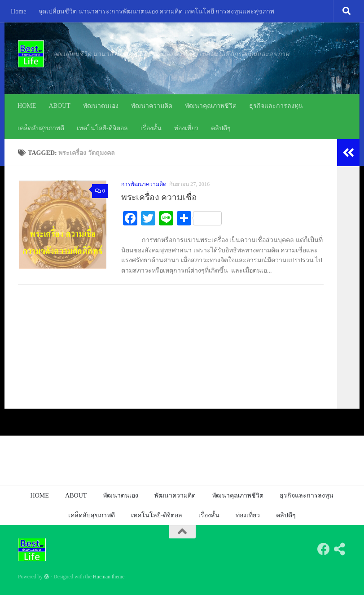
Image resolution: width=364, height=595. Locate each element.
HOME (27, 106)
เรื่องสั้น (151, 128)
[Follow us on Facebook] (324, 549)
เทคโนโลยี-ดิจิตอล (102, 128)
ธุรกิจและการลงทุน (276, 106)
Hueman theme (109, 577)
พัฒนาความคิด (152, 106)
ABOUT (59, 106)
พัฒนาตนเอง (101, 106)
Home (18, 11)
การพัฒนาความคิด (144, 184)
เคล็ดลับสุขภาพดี (41, 128)
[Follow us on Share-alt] (340, 549)
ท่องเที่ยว (186, 128)
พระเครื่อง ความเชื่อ (159, 197)
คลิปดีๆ (221, 128)
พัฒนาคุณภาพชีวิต (211, 106)
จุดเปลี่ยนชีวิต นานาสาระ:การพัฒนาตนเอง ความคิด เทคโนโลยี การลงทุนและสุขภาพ (156, 11)
